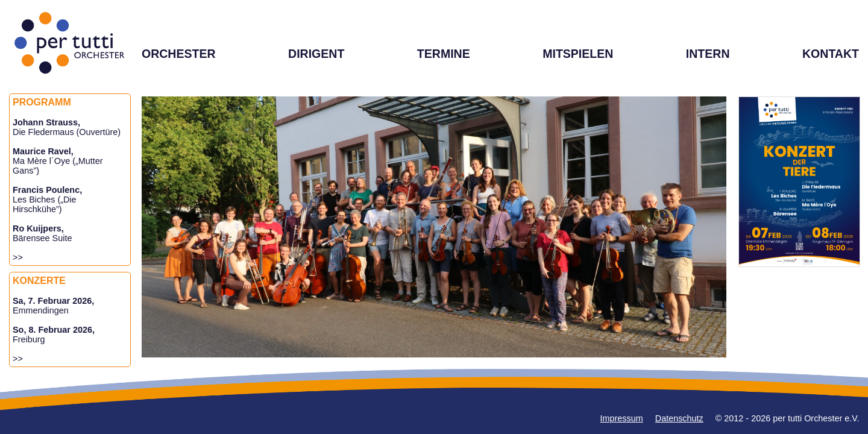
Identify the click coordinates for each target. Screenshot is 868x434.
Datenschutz (679, 418)
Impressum (622, 418)
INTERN (708, 54)
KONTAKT (831, 54)
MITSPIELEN (578, 54)
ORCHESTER (179, 54)
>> (18, 257)
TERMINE (444, 54)
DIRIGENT (316, 54)
